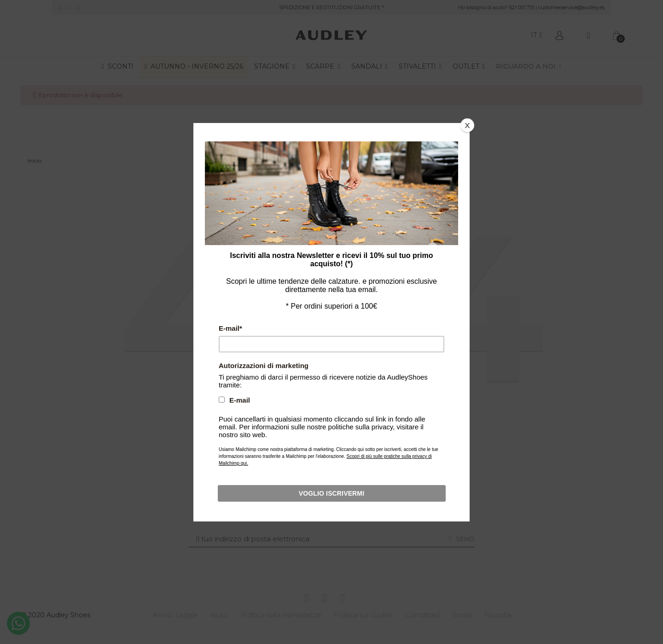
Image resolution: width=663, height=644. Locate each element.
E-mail (251, 327)
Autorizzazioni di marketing (277, 357)
